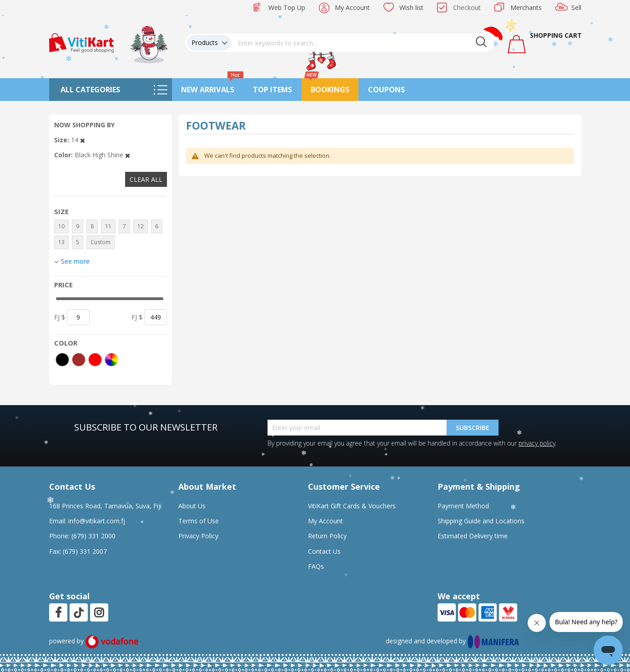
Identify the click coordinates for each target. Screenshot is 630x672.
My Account (352, 8)
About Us (192, 506)
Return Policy (327, 536)
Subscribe (473, 428)
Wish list (411, 8)
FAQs (316, 566)
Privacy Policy (198, 536)
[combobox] (363, 43)
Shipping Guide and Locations (481, 521)
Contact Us (324, 551)
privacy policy (537, 443)
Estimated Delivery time (473, 536)
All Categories (90, 90)
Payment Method (463, 506)
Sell (576, 8)
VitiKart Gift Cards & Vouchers (352, 506)
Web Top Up (287, 8)
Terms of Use (199, 521)
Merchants (526, 8)
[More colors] (111, 360)
